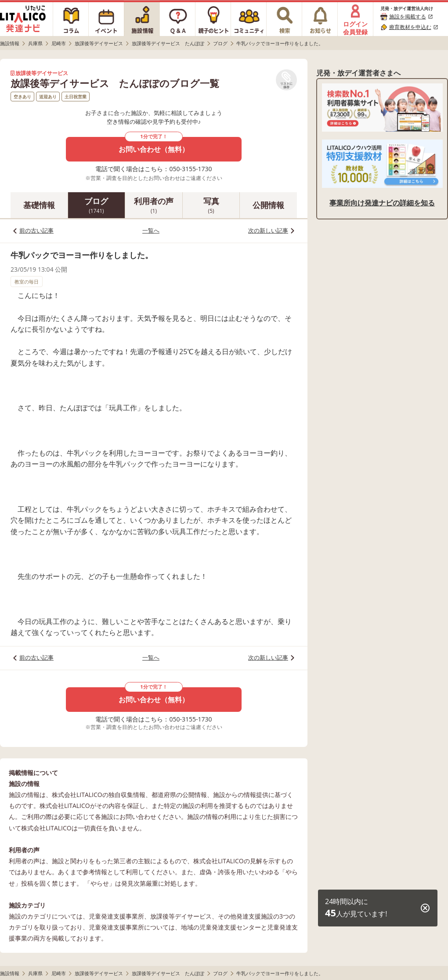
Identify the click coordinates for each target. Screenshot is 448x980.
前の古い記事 (36, 230)
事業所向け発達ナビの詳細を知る (382, 203)
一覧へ (151, 230)
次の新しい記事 (268, 230)
